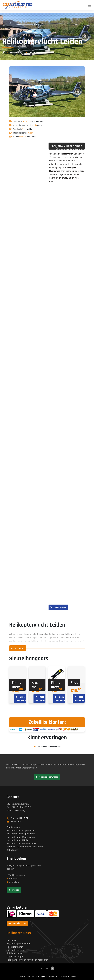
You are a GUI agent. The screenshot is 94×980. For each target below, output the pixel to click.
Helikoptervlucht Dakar (18, 840)
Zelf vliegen (12, 850)
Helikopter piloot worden (19, 944)
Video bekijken (17, 923)
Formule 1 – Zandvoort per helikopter (25, 847)
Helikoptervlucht (17, 53)
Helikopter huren (15, 947)
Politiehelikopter (15, 953)
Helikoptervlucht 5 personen (21, 837)
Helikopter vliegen (16, 950)
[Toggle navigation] (90, 6)
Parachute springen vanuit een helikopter (27, 960)
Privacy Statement (69, 976)
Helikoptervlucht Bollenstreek (21, 843)
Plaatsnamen (13, 827)
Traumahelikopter (15, 957)
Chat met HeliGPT (19, 818)
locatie (22, 875)
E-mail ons (16, 821)
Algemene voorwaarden (50, 976)
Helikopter (12, 940)
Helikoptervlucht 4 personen (21, 834)
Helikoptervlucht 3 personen (21, 831)
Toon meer (19, 648)
